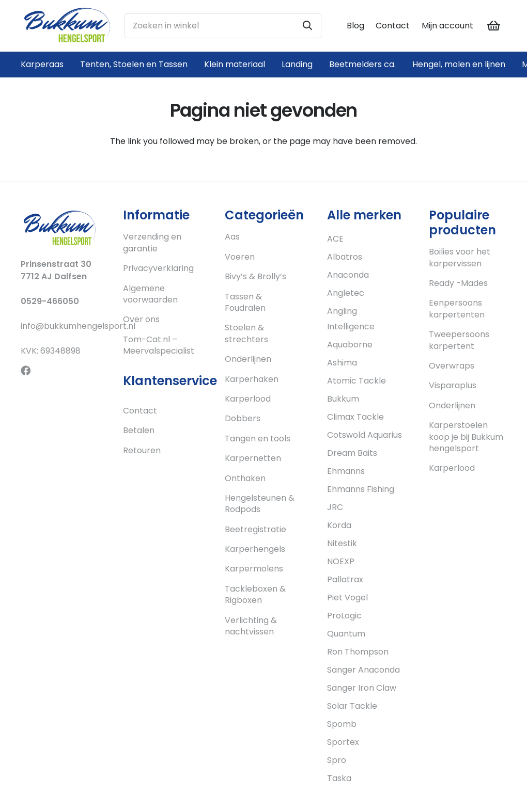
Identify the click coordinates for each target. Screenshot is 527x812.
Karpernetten (253, 458)
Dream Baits (352, 453)
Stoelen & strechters (246, 333)
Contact (393, 26)
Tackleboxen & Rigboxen (255, 594)
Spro (337, 760)
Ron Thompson (358, 652)
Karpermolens (254, 569)
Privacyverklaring (158, 268)
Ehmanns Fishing (361, 489)
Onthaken (245, 478)
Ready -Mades (458, 283)
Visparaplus (453, 385)
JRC (335, 507)
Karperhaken (252, 379)
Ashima (342, 363)
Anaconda (348, 275)
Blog (355, 26)
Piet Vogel (347, 598)
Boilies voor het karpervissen (460, 257)
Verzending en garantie (152, 242)
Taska (339, 778)
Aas (232, 237)
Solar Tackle (352, 706)
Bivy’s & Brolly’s (255, 276)
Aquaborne (350, 345)
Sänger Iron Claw (362, 688)
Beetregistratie (255, 529)
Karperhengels (255, 549)
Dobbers (243, 418)
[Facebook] (26, 370)
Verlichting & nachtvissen (251, 626)
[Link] (67, 26)
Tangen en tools (258, 439)
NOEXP (341, 561)
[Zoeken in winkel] (223, 26)
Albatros (345, 257)
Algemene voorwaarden (150, 294)
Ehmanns (346, 471)
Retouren (142, 450)
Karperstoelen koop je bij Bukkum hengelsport (466, 437)
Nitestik (342, 543)
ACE (335, 239)
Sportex (343, 742)
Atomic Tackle (357, 381)
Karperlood (248, 399)
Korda (339, 525)
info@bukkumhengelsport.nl (78, 326)
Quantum (346, 634)
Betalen (139, 430)
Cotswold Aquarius (365, 435)
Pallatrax (345, 579)
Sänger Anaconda (363, 670)
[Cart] (494, 26)
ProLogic (344, 616)
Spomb (342, 724)
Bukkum (343, 399)
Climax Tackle (355, 417)
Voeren (240, 257)
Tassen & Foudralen (245, 302)
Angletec (346, 293)
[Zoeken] (307, 26)
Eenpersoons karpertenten (457, 308)
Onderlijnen (248, 359)
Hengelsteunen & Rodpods (260, 504)
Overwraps (452, 366)
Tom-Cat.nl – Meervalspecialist (159, 345)
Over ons (141, 319)
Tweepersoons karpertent (459, 340)
